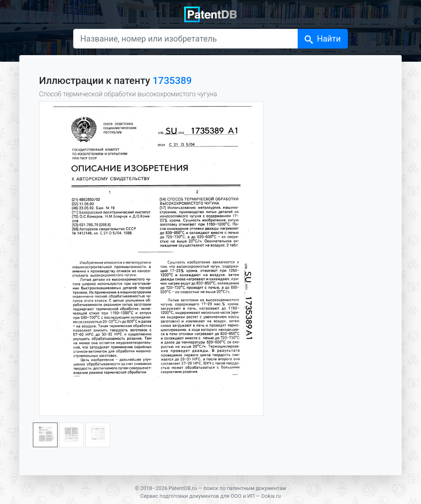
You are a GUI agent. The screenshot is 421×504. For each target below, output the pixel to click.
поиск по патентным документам (245, 488)
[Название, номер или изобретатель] (186, 39)
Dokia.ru (271, 496)
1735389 (172, 81)
